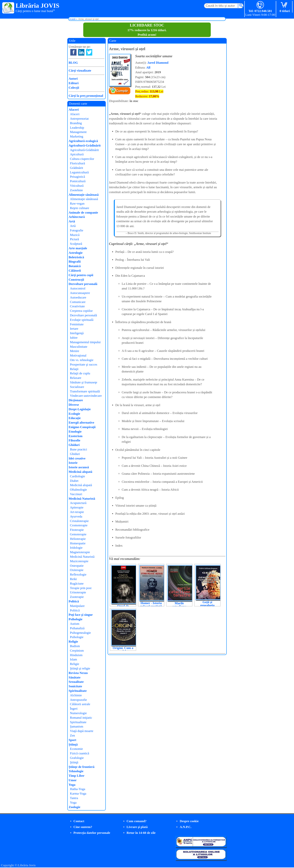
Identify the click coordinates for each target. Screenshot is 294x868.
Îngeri (74, 709)
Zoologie (74, 807)
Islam (73, 659)
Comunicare (78, 302)
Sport (72, 740)
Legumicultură (79, 172)
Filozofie (74, 440)
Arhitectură (77, 217)
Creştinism (77, 651)
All (148, 68)
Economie (76, 749)
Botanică (75, 266)
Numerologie (78, 713)
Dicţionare (76, 400)
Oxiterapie (77, 570)
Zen (72, 735)
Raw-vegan (77, 204)
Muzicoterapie (79, 561)
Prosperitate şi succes (84, 364)
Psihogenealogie (80, 633)
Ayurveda (76, 516)
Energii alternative (81, 423)
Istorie (73, 463)
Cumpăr (122, 91)
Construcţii (76, 280)
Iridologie (76, 548)
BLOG (73, 63)
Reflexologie (78, 575)
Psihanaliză (77, 628)
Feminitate (77, 324)
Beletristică (76, 257)
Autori (73, 79)
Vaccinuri (76, 494)
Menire (75, 351)
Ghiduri (74, 445)
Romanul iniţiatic (81, 718)
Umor (73, 780)
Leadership (77, 128)
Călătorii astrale (80, 704)
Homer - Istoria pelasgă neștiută (151, 605)
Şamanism (77, 726)
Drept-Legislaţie (80, 409)
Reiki (73, 579)
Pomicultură (78, 181)
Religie (73, 642)
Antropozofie (78, 700)
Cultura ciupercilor (82, 159)
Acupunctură (78, 503)
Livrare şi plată (137, 827)
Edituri (74, 83)
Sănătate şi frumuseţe (84, 382)
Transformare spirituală (85, 391)
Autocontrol (78, 288)
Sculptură (76, 244)
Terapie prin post (81, 588)
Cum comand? (136, 821)
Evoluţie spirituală (82, 320)
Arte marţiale (78, 248)
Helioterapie (78, 539)
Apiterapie (77, 507)
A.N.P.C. (186, 827)
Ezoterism (76, 436)
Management (78, 132)
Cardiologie (77, 476)
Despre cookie (189, 821)
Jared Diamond (158, 63)
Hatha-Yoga (78, 789)
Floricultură (77, 163)
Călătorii (75, 271)
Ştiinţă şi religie (80, 668)
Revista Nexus (78, 673)
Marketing (77, 136)
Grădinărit (76, 168)
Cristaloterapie (79, 521)
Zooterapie (77, 597)
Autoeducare (78, 297)
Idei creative (77, 458)
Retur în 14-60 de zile (141, 833)
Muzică (75, 235)
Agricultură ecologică (83, 141)
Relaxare (76, 378)
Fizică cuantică (79, 753)
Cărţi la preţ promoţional (86, 96)
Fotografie (77, 230)
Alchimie (76, 695)
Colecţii (74, 88)
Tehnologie (76, 771)
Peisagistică (77, 177)
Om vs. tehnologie (82, 360)
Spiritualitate (78, 691)
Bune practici (78, 449)
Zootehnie (76, 190)
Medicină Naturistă (82, 499)
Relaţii (74, 369)
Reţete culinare (79, 208)
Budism (75, 646)
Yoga (72, 785)
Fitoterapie (77, 530)
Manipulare (77, 606)
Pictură (74, 239)
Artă (72, 221)
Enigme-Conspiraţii (82, 427)
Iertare (74, 329)
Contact (79, 821)
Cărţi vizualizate (80, 71)
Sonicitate (75, 686)
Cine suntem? (83, 827)
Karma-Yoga (78, 794)
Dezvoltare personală (83, 284)
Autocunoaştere (80, 293)
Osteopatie (77, 566)
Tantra (74, 798)
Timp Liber (76, 776)
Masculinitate (79, 347)
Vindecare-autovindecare (86, 396)
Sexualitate (76, 682)
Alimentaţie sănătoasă (84, 195)
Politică (74, 601)
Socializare (77, 387)
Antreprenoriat (79, 119)
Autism (75, 624)
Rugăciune (77, 584)
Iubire (74, 338)
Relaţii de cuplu (80, 373)
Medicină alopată (80, 472)
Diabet (74, 481)
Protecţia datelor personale (92, 833)
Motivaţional (78, 355)
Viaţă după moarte (82, 731)
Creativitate (77, 306)
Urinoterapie (78, 592)
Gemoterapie (78, 534)
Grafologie (77, 758)
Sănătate (75, 677)
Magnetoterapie (80, 552)
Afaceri (74, 110)
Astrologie (76, 253)
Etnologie (75, 432)
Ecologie (74, 414)
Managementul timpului (85, 342)
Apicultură (77, 154)
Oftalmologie (78, 490)
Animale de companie (83, 213)
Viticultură (77, 186)
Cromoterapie (79, 525)
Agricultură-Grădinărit (85, 145)
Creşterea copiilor (81, 311)
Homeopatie (78, 543)
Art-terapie (77, 512)
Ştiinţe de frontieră (82, 767)
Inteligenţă (77, 333)
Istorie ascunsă (79, 467)
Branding (76, 123)
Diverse (74, 405)
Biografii (75, 262)
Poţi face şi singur (81, 615)
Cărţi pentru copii (81, 275)
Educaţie (75, 418)
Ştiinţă (73, 744)
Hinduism (76, 655)
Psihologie (76, 619)
